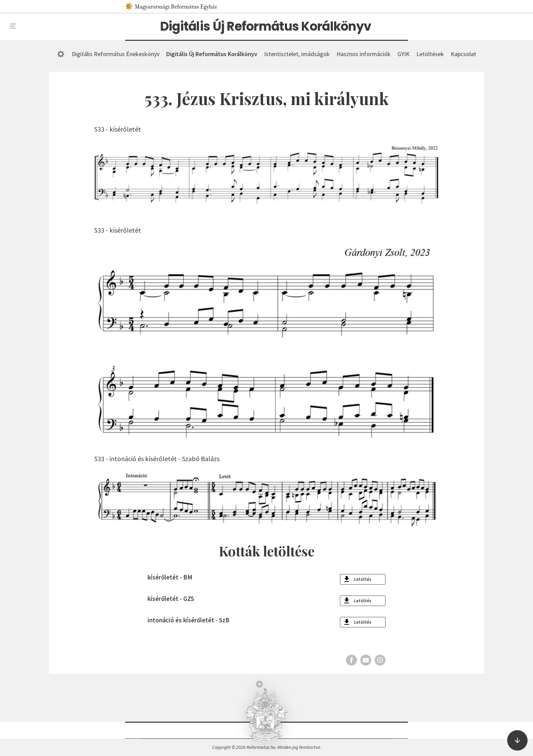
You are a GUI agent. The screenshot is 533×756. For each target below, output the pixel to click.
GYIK (403, 54)
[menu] (13, 26)
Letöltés (363, 579)
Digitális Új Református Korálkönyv (266, 27)
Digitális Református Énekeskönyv (116, 54)
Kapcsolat (463, 54)
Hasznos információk (364, 54)
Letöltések (430, 54)
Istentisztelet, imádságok (297, 54)
